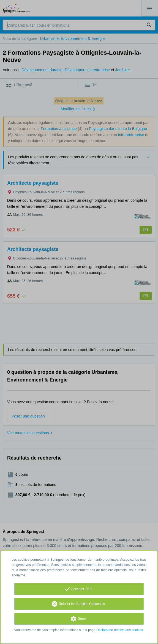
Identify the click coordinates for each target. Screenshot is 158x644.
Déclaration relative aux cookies (120, 630)
